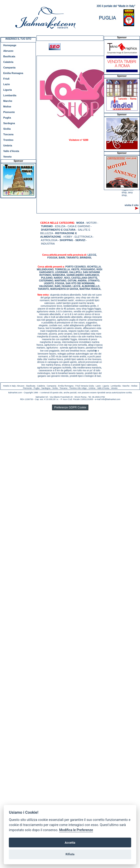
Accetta (70, 843)
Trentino (8, 140)
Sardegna (9, 123)
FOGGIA (52, 258)
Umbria (8, 145)
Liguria (8, 90)
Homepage (10, 45)
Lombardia (10, 95)
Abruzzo (8, 51)
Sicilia (7, 129)
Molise (7, 106)
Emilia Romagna (13, 73)
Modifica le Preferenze (76, 830)
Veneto (7, 157)
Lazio (7, 84)
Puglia (7, 118)
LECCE (92, 255)
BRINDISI (85, 258)
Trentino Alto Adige (78, 388)
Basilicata (9, 56)
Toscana (8, 134)
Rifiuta (70, 854)
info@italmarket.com (111, 399)
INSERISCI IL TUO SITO (18, 39)
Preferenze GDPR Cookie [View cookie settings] (70, 407)
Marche (8, 101)
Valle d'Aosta (11, 151)
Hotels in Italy (9, 386)
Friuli (6, 79)
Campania (9, 68)
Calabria (8, 62)
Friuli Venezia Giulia (85, 386)
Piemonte (9, 112)
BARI (62, 258)
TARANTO (72, 258)
